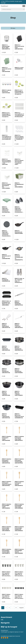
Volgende (21, 608)
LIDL (2, 620)
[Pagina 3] (9, 608)
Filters (13, 28)
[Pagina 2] (6, 608)
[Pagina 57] (16, 608)
